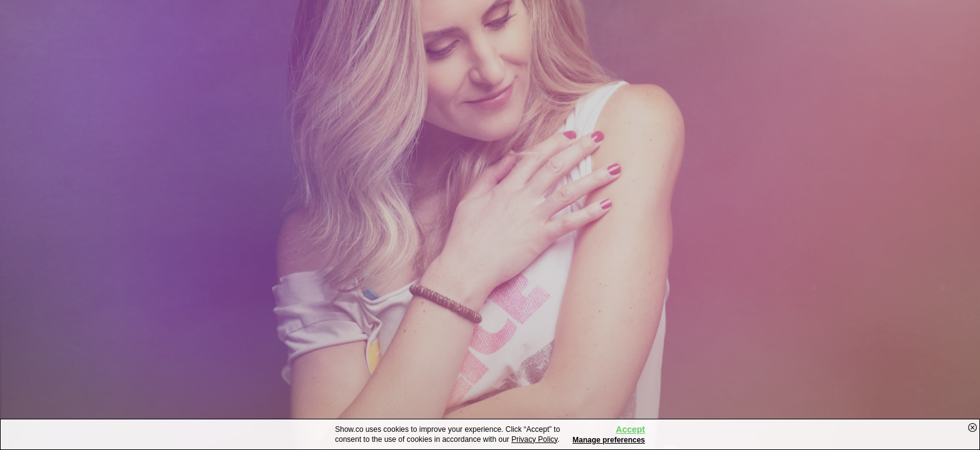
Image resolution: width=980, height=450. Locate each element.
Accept (630, 429)
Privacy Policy (534, 439)
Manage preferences (609, 440)
